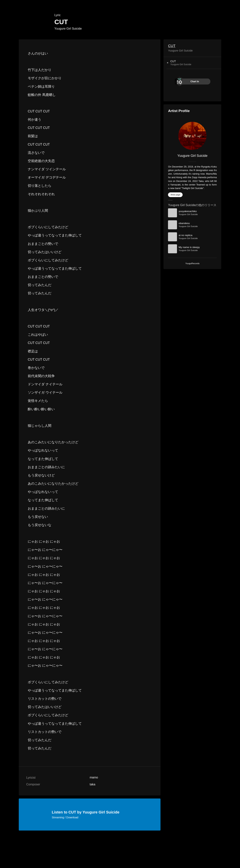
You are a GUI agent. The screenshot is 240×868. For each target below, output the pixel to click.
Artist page (175, 195)
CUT (172, 46)
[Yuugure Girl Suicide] (192, 136)
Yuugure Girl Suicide (68, 29)
